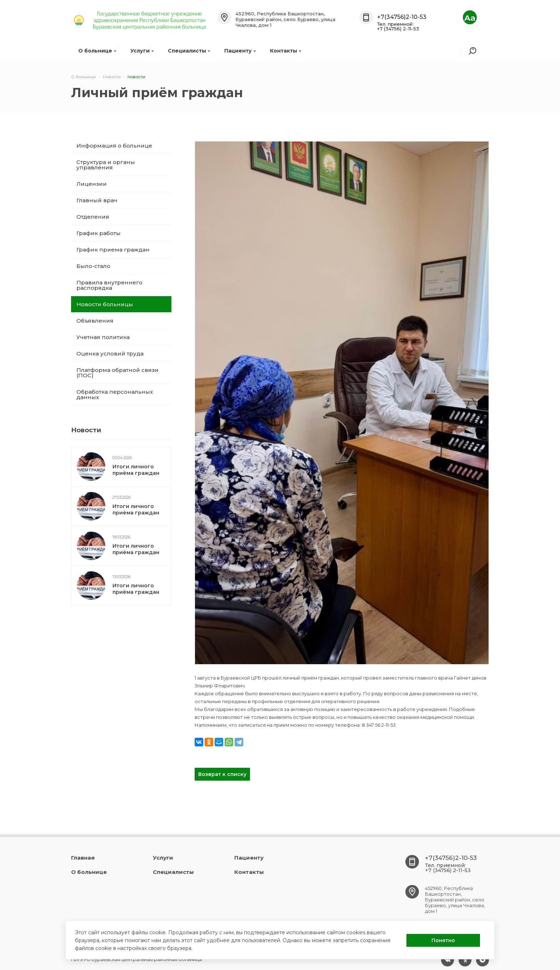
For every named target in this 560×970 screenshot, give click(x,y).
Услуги (142, 51)
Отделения (93, 217)
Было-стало (93, 266)
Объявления (95, 321)
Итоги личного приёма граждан (136, 470)
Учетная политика (103, 337)
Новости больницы (105, 304)
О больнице (97, 51)
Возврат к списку (222, 774)
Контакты (286, 51)
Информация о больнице (114, 146)
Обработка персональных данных (115, 394)
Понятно (443, 940)
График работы (99, 233)
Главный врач (97, 200)
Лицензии (92, 184)
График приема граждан (113, 250)
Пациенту (240, 51)
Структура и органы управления (106, 165)
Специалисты (189, 51)
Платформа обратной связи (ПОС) (117, 373)
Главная (83, 858)
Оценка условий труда (110, 354)
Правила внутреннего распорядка (109, 285)
